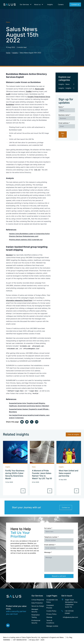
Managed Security (35, 610)
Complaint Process (50, 607)
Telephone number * (51, 537)
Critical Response (38, 600)
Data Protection (37, 603)
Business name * (64, 115)
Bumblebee (10, 104)
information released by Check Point (19, 300)
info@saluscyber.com (70, 617)
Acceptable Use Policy (52, 601)
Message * (48, 552)
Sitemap (49, 617)
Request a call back (59, 576)
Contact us (66, 507)
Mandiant (9, 255)
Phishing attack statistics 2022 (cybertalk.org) (26, 240)
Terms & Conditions (50, 622)
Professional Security (36, 622)
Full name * (48, 528)
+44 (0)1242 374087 (69, 612)
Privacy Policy (51, 614)
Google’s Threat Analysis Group (39, 97)
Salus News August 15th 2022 (30, 53)
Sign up (63, 134)
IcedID (8, 94)
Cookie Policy (51, 611)
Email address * (64, 123)
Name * (61, 107)
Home (8, 53)
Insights (15, 53)
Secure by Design (38, 606)
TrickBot (29, 91)
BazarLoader (40, 89)
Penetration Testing (36, 616)
